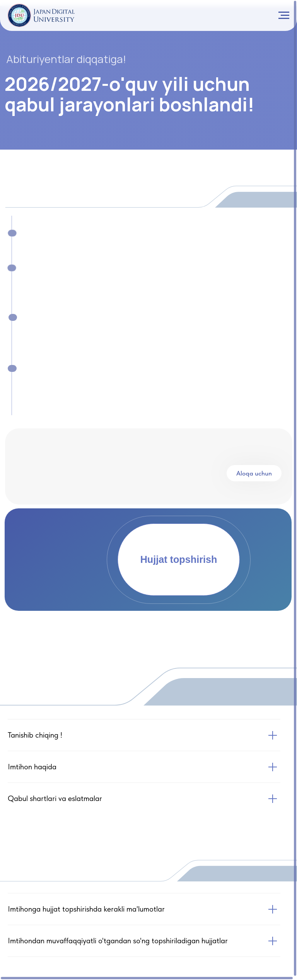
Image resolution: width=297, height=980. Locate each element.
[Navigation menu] (284, 15)
